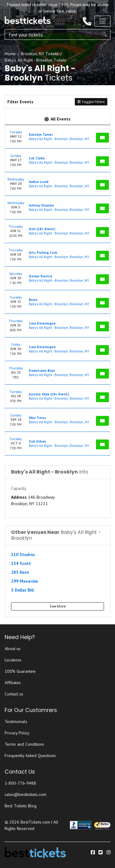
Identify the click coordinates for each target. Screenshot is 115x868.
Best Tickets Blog (21, 806)
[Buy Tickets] (102, 138)
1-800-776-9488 (20, 783)
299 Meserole (25, 581)
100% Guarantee (20, 671)
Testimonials (16, 721)
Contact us (14, 694)
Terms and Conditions (24, 744)
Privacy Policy (17, 733)
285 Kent (20, 572)
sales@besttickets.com (25, 794)
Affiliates (13, 683)
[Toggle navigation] (102, 21)
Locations (13, 660)
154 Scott (21, 563)
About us (13, 649)
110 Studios (23, 554)
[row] (57, 137)
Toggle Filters (91, 102)
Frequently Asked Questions (30, 756)
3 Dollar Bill (22, 590)
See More (58, 606)
